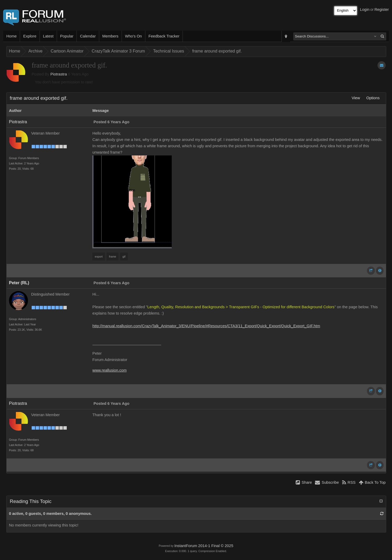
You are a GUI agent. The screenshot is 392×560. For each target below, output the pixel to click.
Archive (35, 51)
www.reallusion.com (109, 370)
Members (110, 36)
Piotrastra (59, 74)
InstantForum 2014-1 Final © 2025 (204, 546)
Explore (30, 36)
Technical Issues (168, 51)
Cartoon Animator (67, 51)
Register (382, 10)
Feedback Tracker (164, 36)
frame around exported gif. (217, 51)
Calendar (88, 36)
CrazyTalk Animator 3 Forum (118, 51)
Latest (48, 36)
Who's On (133, 36)
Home (11, 36)
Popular (67, 36)
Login (365, 10)
